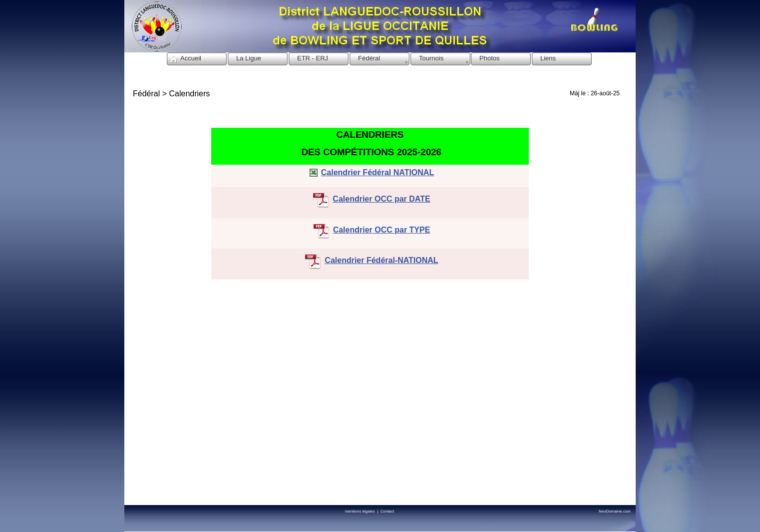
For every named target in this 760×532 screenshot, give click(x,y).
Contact (387, 511)
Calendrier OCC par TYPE (382, 230)
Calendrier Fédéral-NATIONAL (381, 260)
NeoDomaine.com (615, 511)
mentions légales (361, 511)
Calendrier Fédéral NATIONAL (378, 172)
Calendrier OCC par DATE (381, 199)
